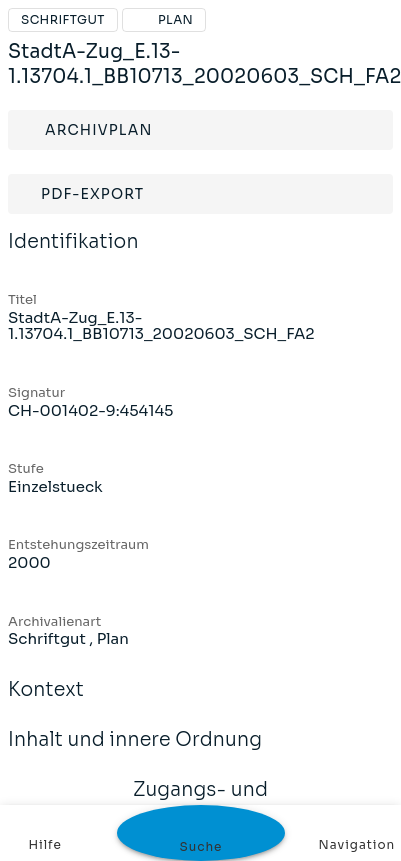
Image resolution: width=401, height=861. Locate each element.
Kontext (46, 703)
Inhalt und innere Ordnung (135, 753)
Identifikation (73, 255)
